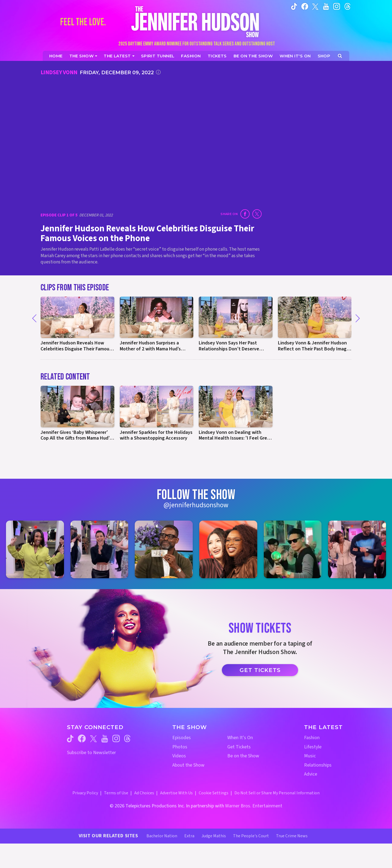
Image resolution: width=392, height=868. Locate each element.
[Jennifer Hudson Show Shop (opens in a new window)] (324, 56)
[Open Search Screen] (340, 56)
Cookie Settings (214, 793)
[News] (119, 56)
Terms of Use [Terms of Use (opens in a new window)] (116, 793)
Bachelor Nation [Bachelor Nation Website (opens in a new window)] (162, 836)
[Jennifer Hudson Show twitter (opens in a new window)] (315, 6)
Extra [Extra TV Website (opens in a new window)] (189, 836)
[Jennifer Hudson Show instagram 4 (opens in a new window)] (228, 550)
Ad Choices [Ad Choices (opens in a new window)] (144, 793)
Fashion (312, 738)
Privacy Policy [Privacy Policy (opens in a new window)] (85, 793)
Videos (179, 756)
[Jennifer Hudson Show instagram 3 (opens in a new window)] (164, 550)
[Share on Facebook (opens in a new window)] (245, 214)
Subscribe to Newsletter (91, 753)
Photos (180, 747)
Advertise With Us (176, 793)
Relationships (318, 765)
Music (310, 756)
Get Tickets (260, 670)
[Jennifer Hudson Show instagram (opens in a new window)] (337, 6)
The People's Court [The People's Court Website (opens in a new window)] (251, 836)
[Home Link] (196, 22)
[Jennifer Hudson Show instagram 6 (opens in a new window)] (357, 550)
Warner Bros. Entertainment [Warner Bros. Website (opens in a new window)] (254, 806)
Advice (311, 774)
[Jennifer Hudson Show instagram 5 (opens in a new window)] (293, 550)
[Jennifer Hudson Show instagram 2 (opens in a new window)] (99, 550)
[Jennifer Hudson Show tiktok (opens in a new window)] (294, 6)
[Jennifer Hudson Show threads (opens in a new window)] (127, 738)
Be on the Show (243, 756)
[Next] (358, 318)
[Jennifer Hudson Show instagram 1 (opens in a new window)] (35, 550)
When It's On (240, 738)
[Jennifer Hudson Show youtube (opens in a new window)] (326, 6)
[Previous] (34, 318)
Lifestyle (313, 747)
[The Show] (83, 56)
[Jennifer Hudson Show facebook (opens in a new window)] (305, 6)
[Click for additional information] (158, 72)
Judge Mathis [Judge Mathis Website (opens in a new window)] (214, 836)
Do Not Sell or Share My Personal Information (277, 793)
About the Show (188, 765)
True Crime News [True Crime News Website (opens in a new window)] (292, 836)
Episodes (182, 738)
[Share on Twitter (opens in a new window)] (257, 214)
